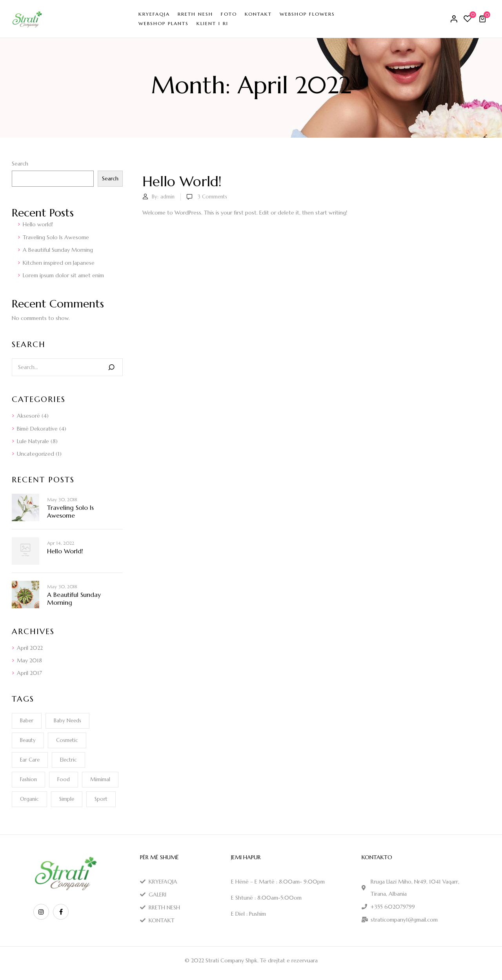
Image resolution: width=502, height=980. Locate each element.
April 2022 (30, 648)
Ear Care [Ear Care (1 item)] (30, 760)
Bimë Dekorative (37, 429)
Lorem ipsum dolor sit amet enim (63, 275)
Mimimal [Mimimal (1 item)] (100, 779)
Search (20, 164)
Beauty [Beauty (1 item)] (28, 740)
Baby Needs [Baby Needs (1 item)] (67, 721)
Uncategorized (35, 454)
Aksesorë (28, 416)
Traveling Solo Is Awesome (56, 237)
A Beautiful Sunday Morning (58, 250)
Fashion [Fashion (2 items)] (28, 779)
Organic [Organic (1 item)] (29, 799)
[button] (484, 19)
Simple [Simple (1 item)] (67, 799)
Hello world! (38, 224)
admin (167, 197)
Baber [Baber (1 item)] (27, 721)
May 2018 (29, 660)
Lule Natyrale (33, 441)
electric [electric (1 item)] (68, 760)
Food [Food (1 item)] (64, 779)
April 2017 (29, 673)
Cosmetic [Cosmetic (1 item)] (67, 740)
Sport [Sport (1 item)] (101, 799)
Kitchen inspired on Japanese (59, 263)
